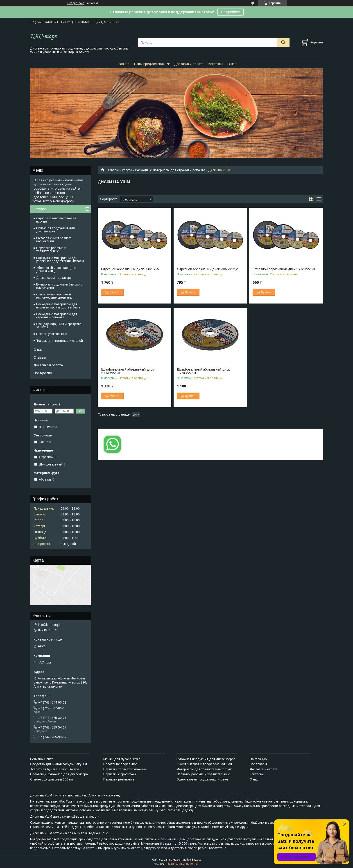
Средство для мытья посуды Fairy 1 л (59, 764)
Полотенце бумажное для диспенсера (59, 774)
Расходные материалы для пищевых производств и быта (58, 306)
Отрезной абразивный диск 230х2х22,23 (208, 269)
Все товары (258, 764)
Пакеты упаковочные (52, 334)
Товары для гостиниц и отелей (60, 341)
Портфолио (43, 373)
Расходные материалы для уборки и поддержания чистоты (60, 259)
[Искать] (283, 42)
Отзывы (40, 357)
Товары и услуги (120, 170)
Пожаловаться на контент (183, 864)
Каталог (40, 209)
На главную (258, 759)
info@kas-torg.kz (50, 625)
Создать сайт (76, 3)
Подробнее (231, 12)
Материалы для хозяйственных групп (204, 769)
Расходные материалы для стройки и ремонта (170, 170)
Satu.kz (196, 860)
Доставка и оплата (189, 64)
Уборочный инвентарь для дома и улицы (56, 269)
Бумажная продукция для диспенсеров (55, 230)
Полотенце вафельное (120, 764)
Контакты (215, 64)
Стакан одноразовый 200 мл (52, 779)
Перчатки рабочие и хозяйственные (51, 250)
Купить (115, 292)
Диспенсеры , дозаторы (54, 278)
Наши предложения (149, 64)
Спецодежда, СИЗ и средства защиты (59, 326)
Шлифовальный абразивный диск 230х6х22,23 (127, 371)
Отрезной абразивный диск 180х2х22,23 (284, 269)
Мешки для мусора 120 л (122, 759)
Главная (123, 64)
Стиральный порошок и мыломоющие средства (54, 296)
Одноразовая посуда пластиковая (202, 779)
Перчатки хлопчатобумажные (125, 769)
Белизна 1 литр (42, 759)
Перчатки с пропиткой (120, 774)
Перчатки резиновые (119, 779)
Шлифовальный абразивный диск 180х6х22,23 (203, 371)
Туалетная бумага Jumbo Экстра (55, 769)
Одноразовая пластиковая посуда (56, 220)
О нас (232, 64)
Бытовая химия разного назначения (54, 240)
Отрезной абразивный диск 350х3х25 (130, 269)
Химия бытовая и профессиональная (204, 764)
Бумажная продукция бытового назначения (59, 286)
